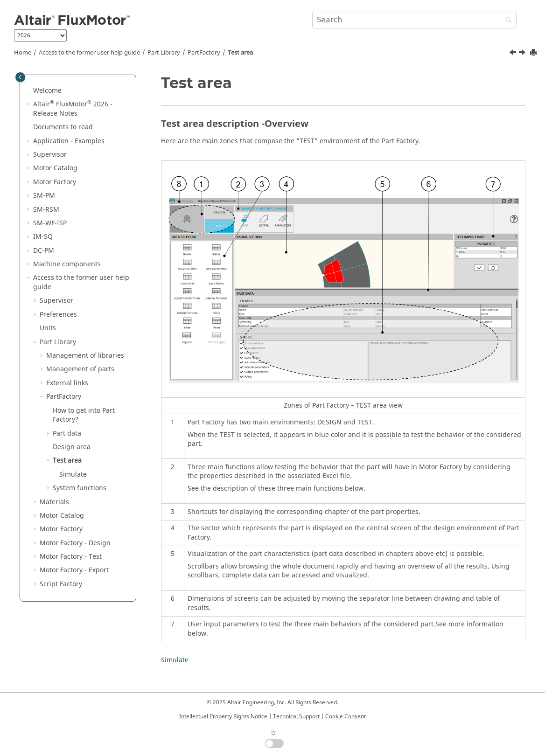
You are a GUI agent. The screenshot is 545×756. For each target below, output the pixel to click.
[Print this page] (534, 53)
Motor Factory (55, 182)
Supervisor (50, 155)
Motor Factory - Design (75, 543)
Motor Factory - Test (71, 557)
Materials (54, 502)
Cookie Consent (346, 716)
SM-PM (44, 196)
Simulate (73, 475)
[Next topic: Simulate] (523, 54)
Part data (67, 433)
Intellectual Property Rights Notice (223, 716)
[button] (29, 91)
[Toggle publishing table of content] (20, 77)
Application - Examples (69, 141)
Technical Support (296, 716)
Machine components (67, 264)
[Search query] (414, 20)
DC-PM (44, 251)
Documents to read (63, 127)
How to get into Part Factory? (84, 415)
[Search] (506, 21)
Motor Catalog (55, 168)
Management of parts (80, 369)
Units (48, 328)
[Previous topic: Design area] (514, 54)
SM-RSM (46, 210)
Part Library (164, 53)
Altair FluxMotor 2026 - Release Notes (73, 109)
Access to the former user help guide (89, 53)
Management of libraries (85, 356)
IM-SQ (43, 237)
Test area (240, 53)
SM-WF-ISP (50, 223)
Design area (72, 447)
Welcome (47, 91)
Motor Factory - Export (74, 570)
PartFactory (204, 53)
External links (67, 383)
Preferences (58, 315)
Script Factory (61, 584)
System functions (80, 488)
